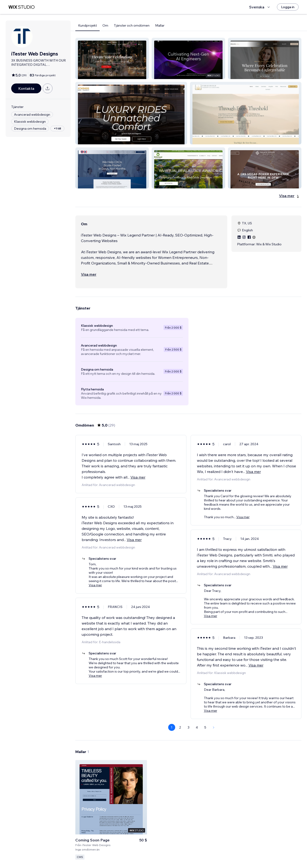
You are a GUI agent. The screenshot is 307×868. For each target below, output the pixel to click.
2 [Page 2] (180, 727)
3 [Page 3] (188, 727)
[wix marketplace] (21, 7)
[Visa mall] (111, 810)
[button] (112, 58)
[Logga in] (288, 7)
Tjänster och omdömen (132, 25)
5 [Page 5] (205, 727)
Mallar (160, 25)
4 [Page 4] (197, 727)
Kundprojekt (87, 25)
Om (105, 25)
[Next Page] (214, 727)
